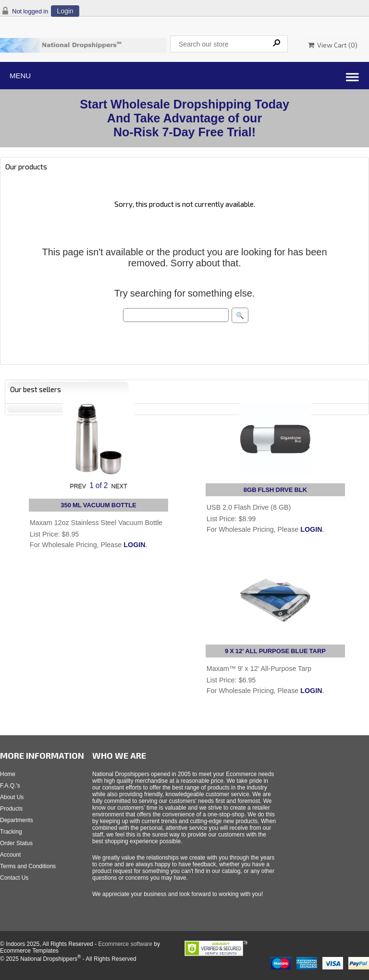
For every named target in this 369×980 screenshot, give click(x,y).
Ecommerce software (125, 944)
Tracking (11, 832)
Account (10, 855)
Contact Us (14, 878)
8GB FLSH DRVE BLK (275, 490)
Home (8, 774)
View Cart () (333, 45)
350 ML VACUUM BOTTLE (98, 505)
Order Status (16, 843)
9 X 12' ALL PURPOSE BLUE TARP (275, 651)
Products (11, 809)
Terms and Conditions (28, 866)
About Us (12, 797)
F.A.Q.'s (10, 786)
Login (65, 11)
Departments (17, 820)
